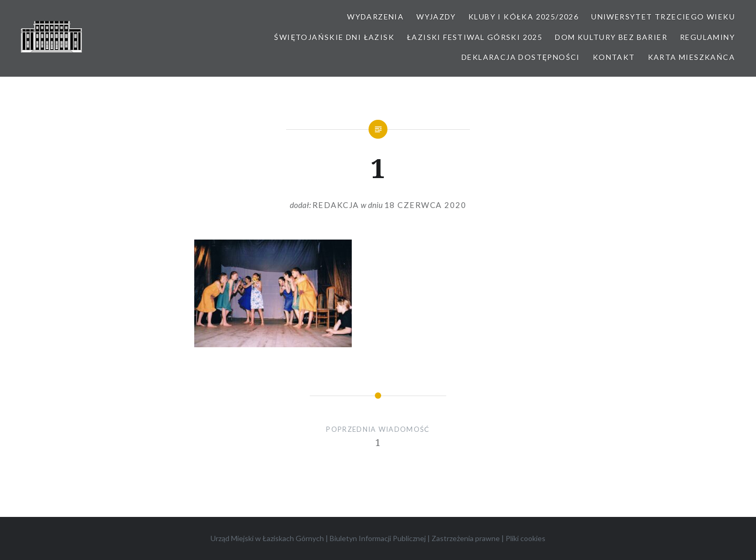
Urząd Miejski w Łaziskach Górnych (267, 538)
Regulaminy (707, 37)
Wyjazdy (436, 17)
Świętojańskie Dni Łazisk (334, 37)
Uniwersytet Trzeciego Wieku (663, 17)
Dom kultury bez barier (611, 37)
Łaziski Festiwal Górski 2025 (475, 37)
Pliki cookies (526, 538)
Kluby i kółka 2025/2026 (523, 17)
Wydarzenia (375, 17)
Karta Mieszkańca (691, 57)
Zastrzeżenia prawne (466, 538)
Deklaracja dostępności (521, 57)
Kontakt (614, 57)
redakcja (336, 205)
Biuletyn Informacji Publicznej (378, 538)
